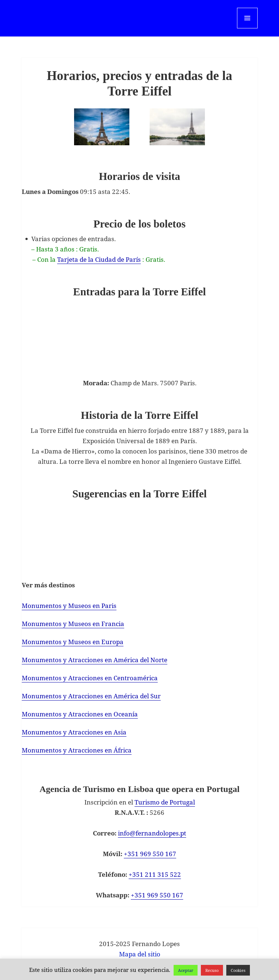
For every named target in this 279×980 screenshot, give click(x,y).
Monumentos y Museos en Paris (69, 606)
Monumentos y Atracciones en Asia (74, 732)
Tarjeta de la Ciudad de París (99, 259)
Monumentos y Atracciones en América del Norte (95, 660)
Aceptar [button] (186, 970)
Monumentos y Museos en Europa (73, 642)
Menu (247, 28)
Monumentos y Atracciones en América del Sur (91, 696)
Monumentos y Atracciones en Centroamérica (90, 678)
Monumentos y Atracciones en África (77, 750)
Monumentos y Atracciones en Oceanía (80, 714)
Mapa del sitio (140, 954)
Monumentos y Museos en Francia (73, 624)
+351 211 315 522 (155, 874)
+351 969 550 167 (150, 854)
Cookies (238, 970)
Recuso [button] (212, 970)
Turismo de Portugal (165, 802)
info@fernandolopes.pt (152, 833)
